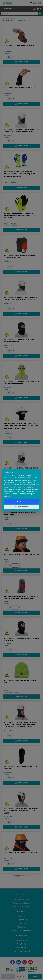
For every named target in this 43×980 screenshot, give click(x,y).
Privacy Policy (9, 492)
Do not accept (22, 507)
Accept (21, 501)
